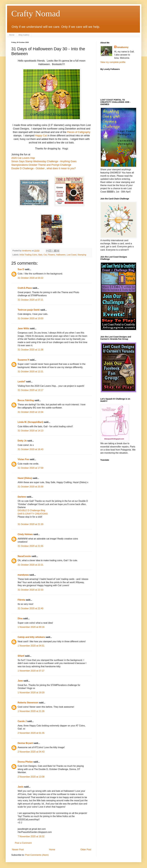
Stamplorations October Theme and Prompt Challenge (41, 165)
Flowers (51, 255)
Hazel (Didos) (25, 478)
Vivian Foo (23, 459)
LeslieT (22, 382)
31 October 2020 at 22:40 (30, 608)
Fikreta (21, 600)
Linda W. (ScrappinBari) (30, 422)
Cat (45, 255)
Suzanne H (23, 360)
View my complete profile (113, 62)
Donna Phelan (25, 762)
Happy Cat (41, 136)
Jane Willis (24, 328)
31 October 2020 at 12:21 (30, 372)
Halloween (61, 255)
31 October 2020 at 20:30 (30, 487)
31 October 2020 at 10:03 (30, 318)
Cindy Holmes (25, 534)
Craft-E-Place (25, 288)
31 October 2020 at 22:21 (30, 565)
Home (12, 35)
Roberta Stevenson (28, 703)
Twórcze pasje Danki (29, 310)
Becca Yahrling (26, 400)
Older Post (86, 850)
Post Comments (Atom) (37, 855)
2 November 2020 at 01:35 (31, 733)
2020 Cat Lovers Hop (23, 158)
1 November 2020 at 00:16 (31, 627)
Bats (40, 255)
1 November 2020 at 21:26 (31, 711)
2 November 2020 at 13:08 (31, 777)
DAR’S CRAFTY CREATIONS (33, 514)
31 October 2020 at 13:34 (30, 412)
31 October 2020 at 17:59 (30, 468)
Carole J (22, 721)
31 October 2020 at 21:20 (30, 524)
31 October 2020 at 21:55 (30, 546)
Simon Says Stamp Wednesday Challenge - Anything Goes (44, 161)
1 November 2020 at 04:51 (31, 646)
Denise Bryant (25, 743)
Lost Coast (72, 255)
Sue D (21, 269)
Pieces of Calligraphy (79, 132)
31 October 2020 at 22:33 (30, 590)
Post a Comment (23, 843)
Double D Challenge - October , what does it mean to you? (44, 168)
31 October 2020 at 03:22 (30, 278)
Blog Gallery (24, 35)
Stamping (82, 255)
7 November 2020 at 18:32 (31, 836)
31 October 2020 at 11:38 (30, 350)
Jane (20, 681)
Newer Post (18, 850)
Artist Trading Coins (28, 255)
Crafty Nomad (36, 14)
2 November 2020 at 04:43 (31, 752)
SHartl (21, 656)
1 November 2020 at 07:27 (31, 671)
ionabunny (123, 47)
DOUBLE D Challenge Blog (31, 510)
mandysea (23, 575)
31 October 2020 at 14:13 (30, 431)
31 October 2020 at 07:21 (30, 300)
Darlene (22, 497)
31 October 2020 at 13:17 (30, 390)
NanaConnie (24, 556)
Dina (20, 618)
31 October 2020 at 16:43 (30, 449)
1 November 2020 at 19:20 (31, 693)
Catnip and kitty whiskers (31, 637)
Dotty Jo (22, 441)
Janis (21, 787)
